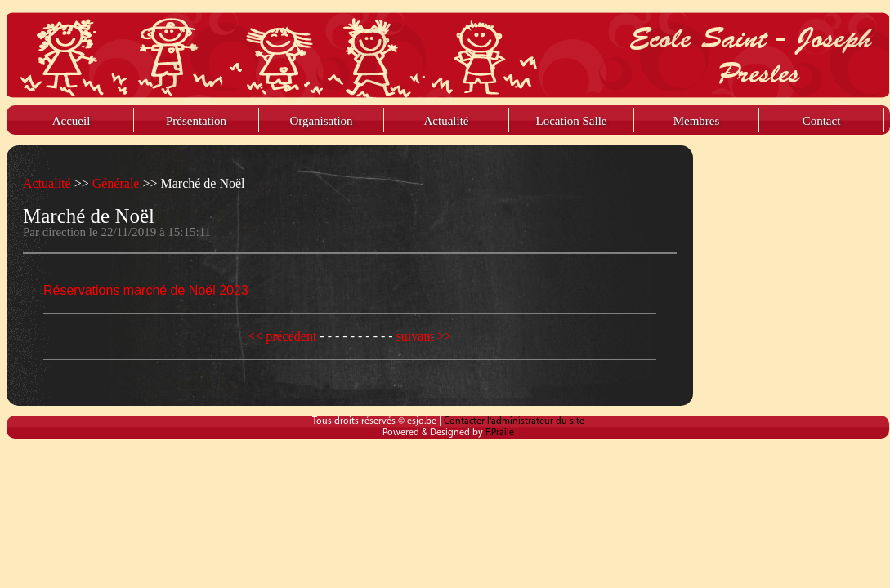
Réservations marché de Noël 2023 (146, 290)
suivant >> (424, 336)
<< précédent (284, 336)
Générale (118, 183)
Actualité (49, 183)
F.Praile (500, 433)
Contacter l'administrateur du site (514, 421)
